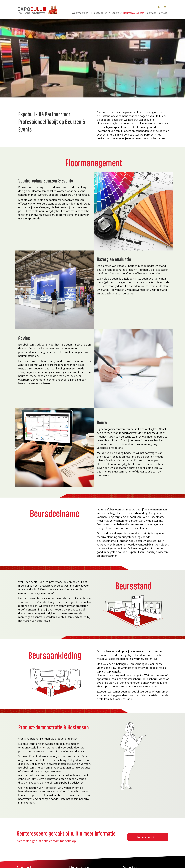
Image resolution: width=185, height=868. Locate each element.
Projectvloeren (99, 13)
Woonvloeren (79, 13)
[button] (88, 13)
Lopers (115, 13)
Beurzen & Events (133, 13)
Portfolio (162, 13)
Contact (151, 13)
